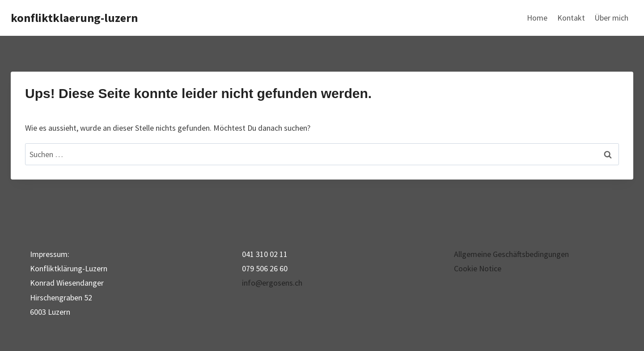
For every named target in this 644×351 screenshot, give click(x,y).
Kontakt (571, 18)
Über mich (611, 18)
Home (537, 18)
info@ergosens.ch (272, 283)
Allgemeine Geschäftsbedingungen (511, 254)
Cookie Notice (478, 268)
